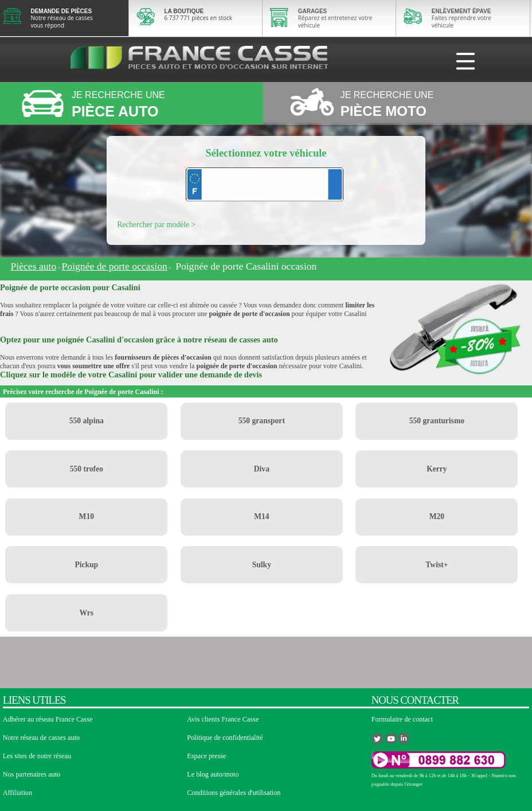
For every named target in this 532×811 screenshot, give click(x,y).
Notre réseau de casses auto (42, 738)
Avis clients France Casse (223, 719)
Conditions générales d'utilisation (234, 793)
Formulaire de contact (402, 719)
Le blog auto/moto (213, 774)
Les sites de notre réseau (37, 756)
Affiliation (17, 793)
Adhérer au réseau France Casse (48, 719)
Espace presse (206, 756)
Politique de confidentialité (225, 738)
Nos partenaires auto (32, 774)
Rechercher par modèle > (156, 225)
